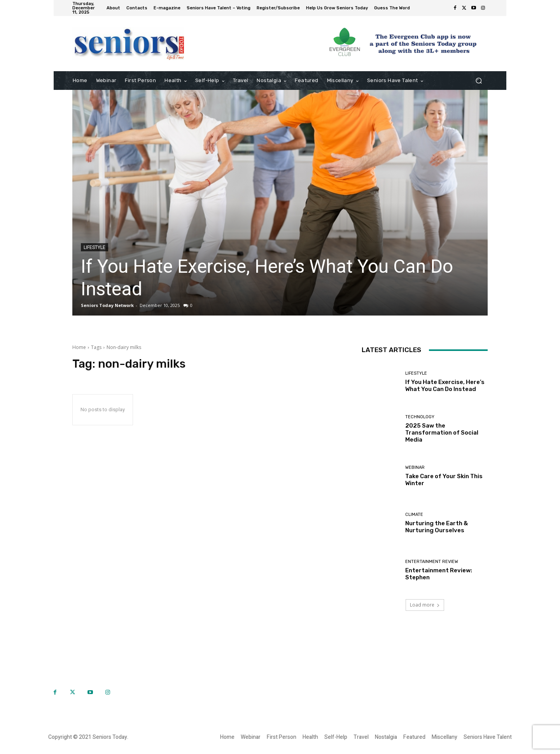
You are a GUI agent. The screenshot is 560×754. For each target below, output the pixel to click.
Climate (414, 515)
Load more (425, 605)
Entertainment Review (432, 562)
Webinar (415, 467)
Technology (420, 417)
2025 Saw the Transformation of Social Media (442, 433)
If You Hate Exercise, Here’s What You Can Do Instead (445, 386)
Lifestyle (94, 247)
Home (79, 347)
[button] (479, 81)
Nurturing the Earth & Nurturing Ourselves (437, 527)
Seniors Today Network (107, 305)
